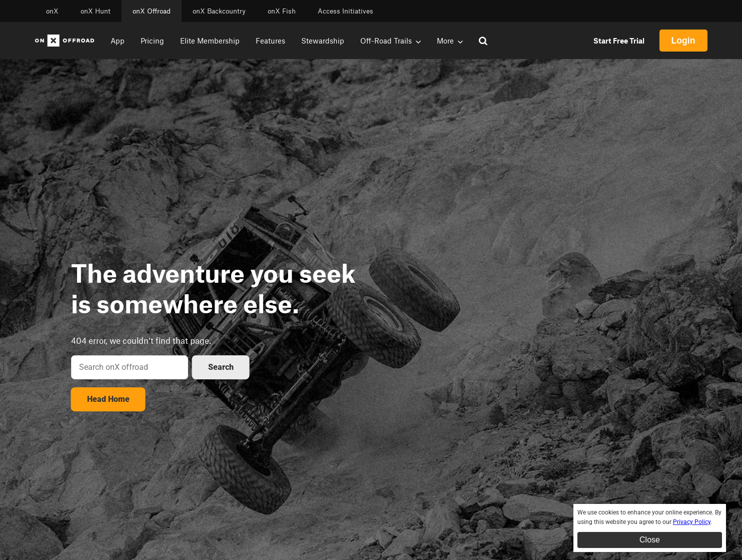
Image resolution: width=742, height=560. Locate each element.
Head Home (108, 399)
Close (650, 540)
